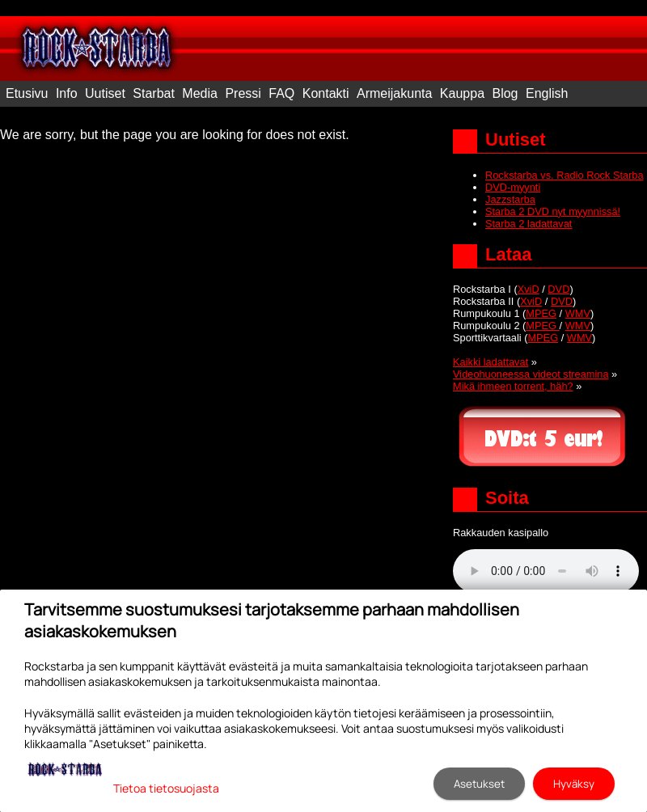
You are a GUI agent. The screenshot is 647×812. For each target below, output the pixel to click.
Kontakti (326, 93)
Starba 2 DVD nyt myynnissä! (553, 211)
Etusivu (27, 93)
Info (67, 93)
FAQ (281, 93)
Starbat (154, 93)
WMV (578, 313)
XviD (529, 289)
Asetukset (479, 784)
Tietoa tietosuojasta (166, 788)
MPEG (541, 313)
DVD (558, 289)
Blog (505, 93)
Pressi (243, 93)
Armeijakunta (394, 93)
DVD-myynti (513, 187)
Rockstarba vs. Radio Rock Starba (565, 175)
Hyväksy (574, 784)
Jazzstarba (510, 199)
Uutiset (105, 93)
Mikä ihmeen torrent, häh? (513, 386)
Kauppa (462, 93)
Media (200, 93)
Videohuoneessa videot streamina (531, 374)
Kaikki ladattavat (491, 362)
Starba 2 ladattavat (529, 224)
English (547, 93)
